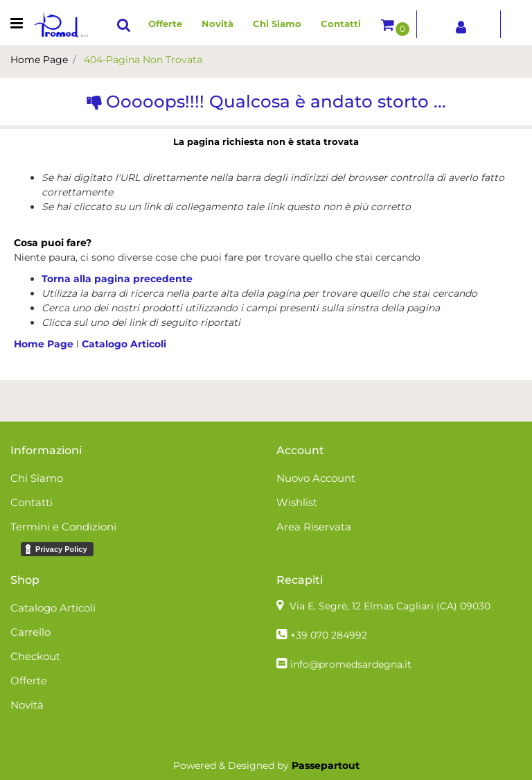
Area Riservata (314, 527)
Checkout (35, 656)
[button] (124, 24)
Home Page (39, 60)
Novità (218, 24)
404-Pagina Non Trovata (143, 60)
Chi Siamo (277, 24)
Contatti (341, 24)
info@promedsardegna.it (351, 664)
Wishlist (297, 502)
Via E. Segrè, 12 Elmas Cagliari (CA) (390, 606)
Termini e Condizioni (63, 527)
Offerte (165, 24)
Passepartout (326, 765)
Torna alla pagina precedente (117, 279)
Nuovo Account (316, 478)
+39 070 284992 (329, 635)
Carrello (30, 632)
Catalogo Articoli (124, 344)
